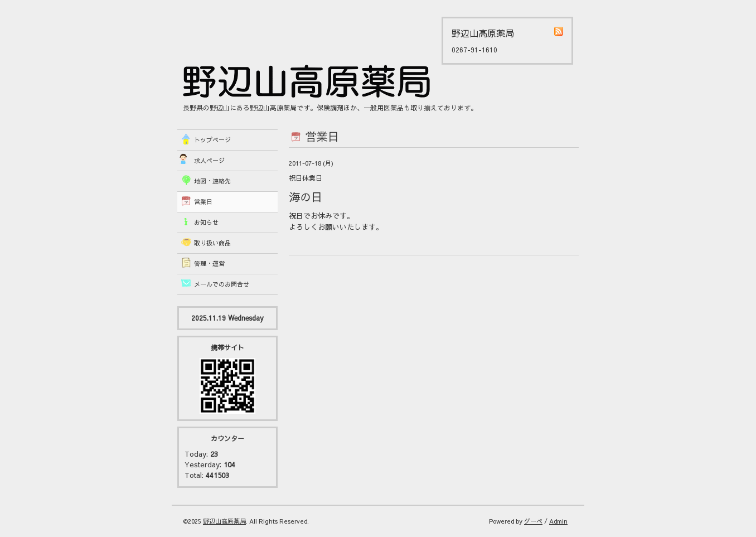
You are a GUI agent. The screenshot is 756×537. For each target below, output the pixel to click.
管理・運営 (209, 263)
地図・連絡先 (212, 181)
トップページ (212, 140)
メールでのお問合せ (222, 284)
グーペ (533, 521)
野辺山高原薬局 (224, 521)
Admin (558, 521)
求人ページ (209, 160)
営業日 (203, 202)
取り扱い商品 (212, 243)
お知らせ (206, 222)
